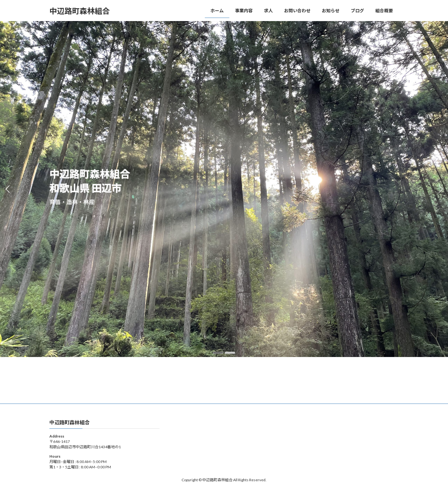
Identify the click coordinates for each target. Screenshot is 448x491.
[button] (218, 353)
